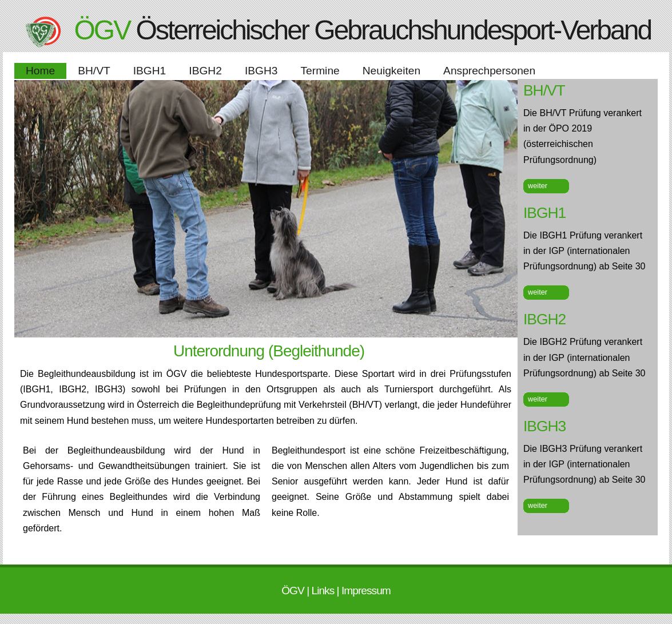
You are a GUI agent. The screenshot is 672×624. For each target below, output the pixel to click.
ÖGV (294, 591)
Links (324, 591)
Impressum (366, 591)
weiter (538, 186)
